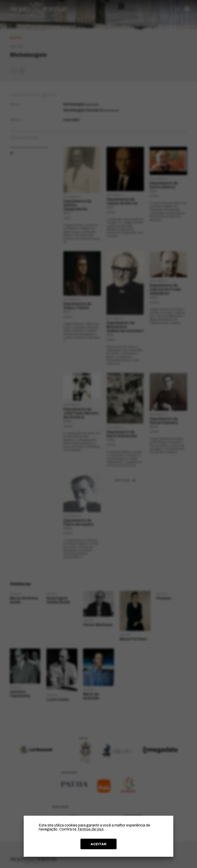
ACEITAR (98, 844)
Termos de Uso (90, 829)
